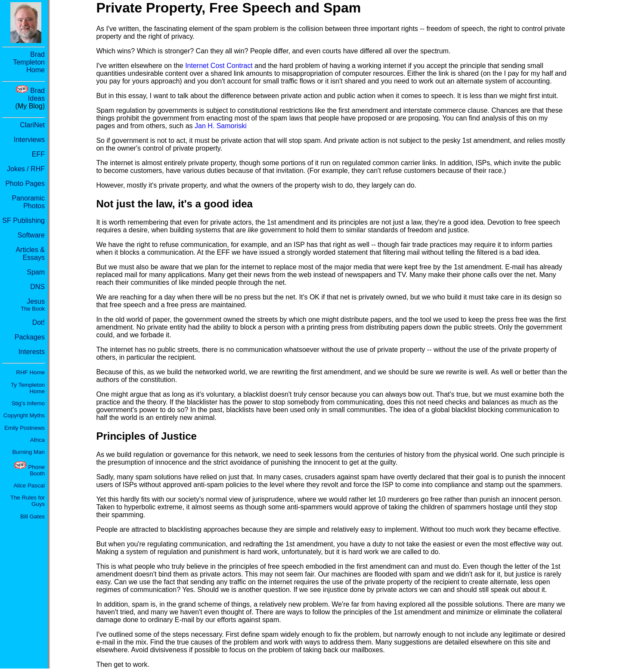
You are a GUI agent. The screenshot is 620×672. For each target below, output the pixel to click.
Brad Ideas (36, 94)
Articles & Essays (30, 254)
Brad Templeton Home (29, 62)
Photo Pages (25, 183)
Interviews (29, 140)
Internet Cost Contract (219, 66)
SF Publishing (23, 220)
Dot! (39, 322)
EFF (38, 154)
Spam (36, 272)
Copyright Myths (24, 415)
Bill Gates (33, 516)
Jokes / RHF (26, 169)
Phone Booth (36, 470)
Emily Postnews (25, 428)
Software (31, 235)
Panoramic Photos (28, 202)
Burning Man (28, 452)
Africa (37, 440)
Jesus (33, 305)
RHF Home (30, 372)
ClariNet (32, 125)
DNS (37, 287)
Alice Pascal (29, 486)
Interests (32, 352)
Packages (30, 337)
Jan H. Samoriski (221, 126)
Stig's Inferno (28, 403)
